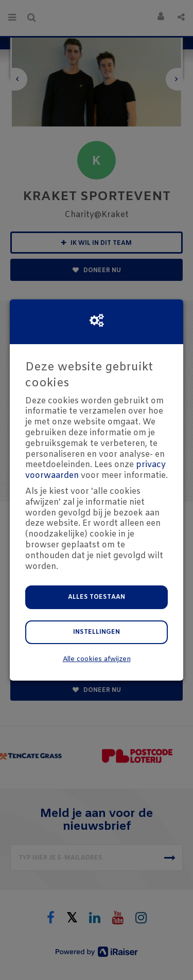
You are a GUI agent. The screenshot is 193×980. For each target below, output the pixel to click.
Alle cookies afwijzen (97, 659)
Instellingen (97, 632)
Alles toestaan (97, 597)
